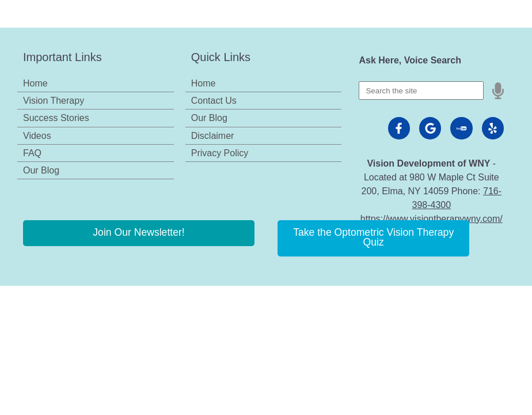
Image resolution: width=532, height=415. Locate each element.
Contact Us (214, 101)
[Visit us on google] (430, 128)
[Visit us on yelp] (493, 128)
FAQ (32, 153)
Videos (37, 136)
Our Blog (41, 170)
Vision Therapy (54, 101)
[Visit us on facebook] (399, 128)
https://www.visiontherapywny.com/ (432, 219)
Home (35, 83)
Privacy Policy (220, 153)
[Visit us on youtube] (461, 128)
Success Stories (56, 118)
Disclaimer (213, 136)
